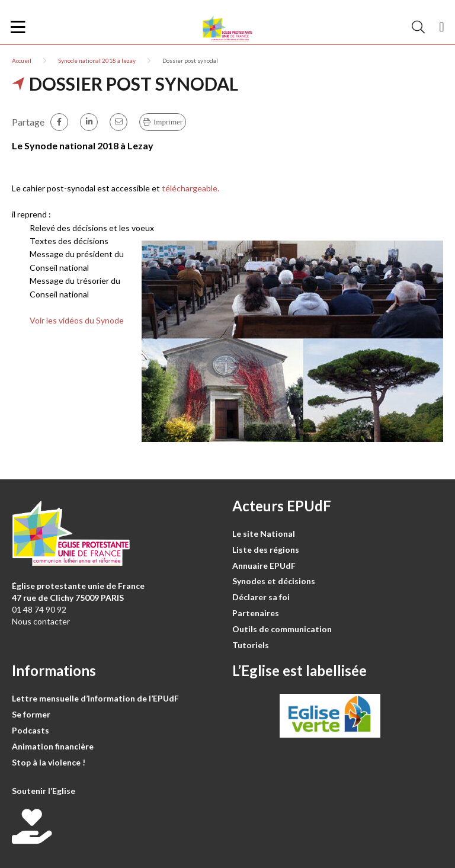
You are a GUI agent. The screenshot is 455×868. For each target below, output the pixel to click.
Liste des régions (266, 550)
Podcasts (31, 730)
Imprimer (168, 122)
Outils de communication (282, 629)
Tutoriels (251, 645)
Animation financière (53, 746)
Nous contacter (41, 621)
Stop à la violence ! (49, 762)
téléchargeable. (190, 188)
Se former (31, 714)
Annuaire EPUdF (264, 566)
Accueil (22, 60)
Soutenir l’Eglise (44, 791)
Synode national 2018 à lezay (97, 60)
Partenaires (256, 613)
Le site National (264, 534)
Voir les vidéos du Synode (77, 320)
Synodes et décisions (274, 581)
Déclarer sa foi (261, 597)
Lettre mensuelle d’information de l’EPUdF (95, 698)
